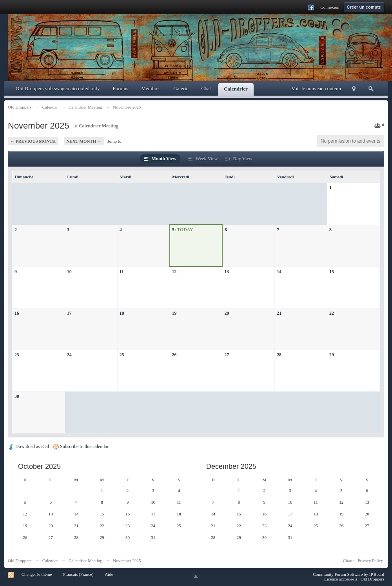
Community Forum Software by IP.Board (348, 574)
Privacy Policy (370, 561)
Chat (206, 88)
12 (174, 272)
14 (279, 272)
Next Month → (84, 141)
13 (227, 272)
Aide (109, 574)
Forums (120, 88)
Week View (203, 159)
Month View (160, 159)
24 (69, 355)
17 (69, 313)
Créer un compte (364, 7)
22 (332, 313)
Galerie (181, 88)
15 (332, 272)
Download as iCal (28, 446)
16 (17, 313)
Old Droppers (20, 561)
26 (174, 355)
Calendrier (236, 89)
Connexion (330, 7)
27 (227, 355)
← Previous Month (33, 141)
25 (122, 355)
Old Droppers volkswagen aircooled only (58, 88)
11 (122, 272)
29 (332, 355)
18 (122, 313)
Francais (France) (78, 574)
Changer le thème (37, 574)
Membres (151, 88)
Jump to (114, 141)
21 (279, 313)
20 (227, 313)
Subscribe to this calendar (81, 446)
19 (174, 313)
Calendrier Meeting (99, 126)
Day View (239, 159)
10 (69, 272)
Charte (349, 561)
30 (17, 396)
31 (153, 537)
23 (17, 355)
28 (279, 355)
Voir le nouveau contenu (316, 88)
